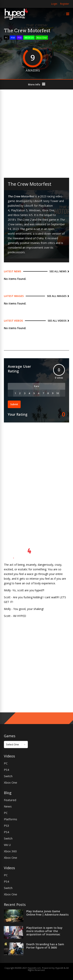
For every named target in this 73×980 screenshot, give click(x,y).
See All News (58, 271)
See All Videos (57, 321)
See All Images (57, 296)
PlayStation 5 (19, 210)
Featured (10, 800)
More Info (34, 84)
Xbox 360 (10, 851)
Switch (8, 776)
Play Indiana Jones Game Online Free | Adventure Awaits (47, 913)
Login (54, 4)
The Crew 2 (24, 220)
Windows (35, 210)
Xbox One (42, 38)
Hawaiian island (22, 238)
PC (6, 38)
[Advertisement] (36, 134)
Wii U (7, 845)
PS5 (20, 38)
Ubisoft (29, 206)
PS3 (7, 826)
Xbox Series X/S (23, 215)
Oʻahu (40, 238)
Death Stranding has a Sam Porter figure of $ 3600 (45, 946)
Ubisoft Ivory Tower (46, 201)
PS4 (13, 38)
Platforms (11, 819)
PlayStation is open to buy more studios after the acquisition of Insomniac (44, 931)
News (8, 806)
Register (65, 4)
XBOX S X (29, 38)
